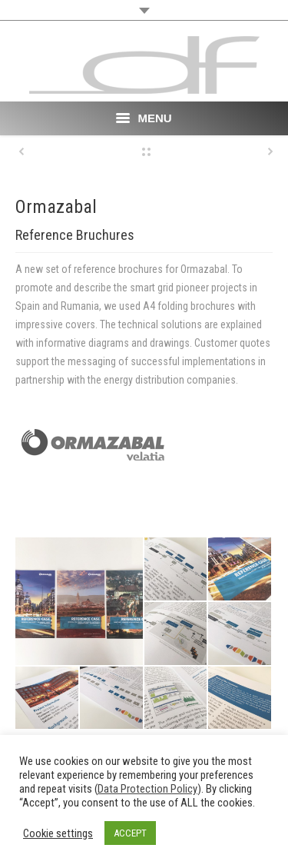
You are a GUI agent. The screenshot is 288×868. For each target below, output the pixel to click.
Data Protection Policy (147, 789)
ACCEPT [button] (130, 833)
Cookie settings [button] (58, 833)
